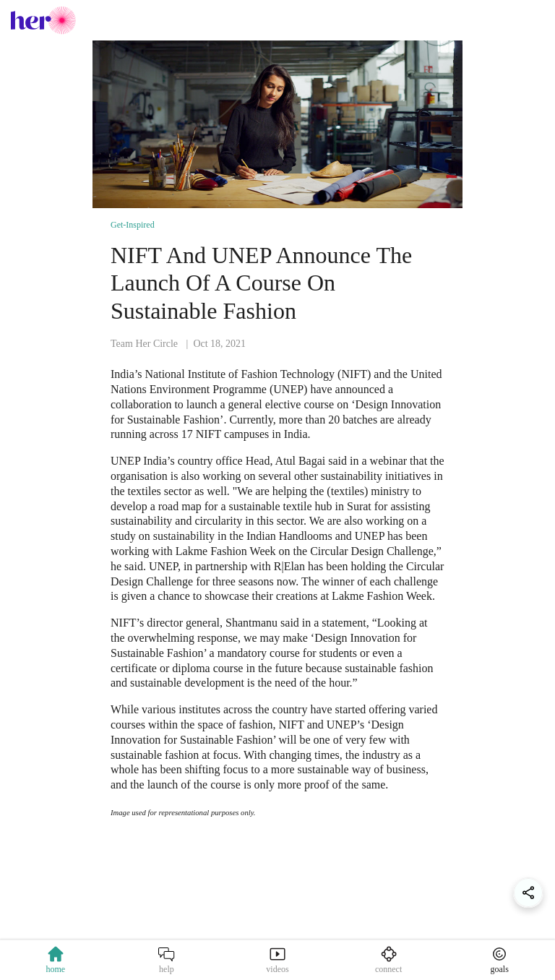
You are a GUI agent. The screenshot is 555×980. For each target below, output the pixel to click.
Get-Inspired (133, 225)
